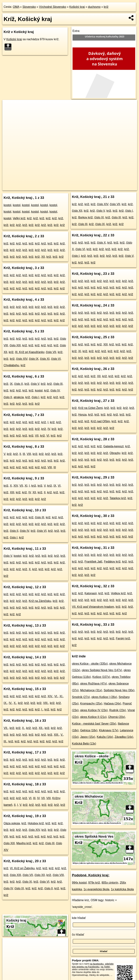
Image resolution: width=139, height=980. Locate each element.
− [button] (9, 112)
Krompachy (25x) (91, 704)
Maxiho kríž (24, 843)
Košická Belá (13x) (84, 744)
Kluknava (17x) (109, 730)
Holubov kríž (36, 823)
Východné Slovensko (53, 7)
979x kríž (94, 883)
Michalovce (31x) (91, 690)
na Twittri (105, 967)
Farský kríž (123, 638)
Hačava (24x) (112, 704)
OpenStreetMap (67, 188)
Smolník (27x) (81, 697)
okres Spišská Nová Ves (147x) (102, 670)
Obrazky (115, 453)
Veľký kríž (19, 218)
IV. (10, 703)
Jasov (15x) (88, 737)
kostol (7, 205)
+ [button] (9, 106)
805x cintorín (110, 883)
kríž (106, 7)
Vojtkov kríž (118, 593)
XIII (12, 492)
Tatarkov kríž (118, 498)
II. (23, 728)
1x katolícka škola (122, 889)
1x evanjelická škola (96, 889)
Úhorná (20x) (117, 717)
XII (43, 257)
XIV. (50, 696)
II (20, 454)
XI (26, 486)
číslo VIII (58, 875)
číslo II (8, 397)
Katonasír (91, 593)
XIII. (56, 735)
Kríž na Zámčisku (40, 601)
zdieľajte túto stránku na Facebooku (93, 965)
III (24, 454)
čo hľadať (78, 935)
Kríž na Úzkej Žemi (90, 408)
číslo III (58, 384)
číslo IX (34, 359)
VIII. (46, 703)
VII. (6, 728)
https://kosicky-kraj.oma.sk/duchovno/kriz (117, 188)
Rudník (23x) (118, 710)
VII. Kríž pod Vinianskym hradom (93, 607)
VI (48, 436)
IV (49, 429)
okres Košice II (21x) (93, 717)
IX (11, 384)
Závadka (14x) (124, 737)
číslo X (19, 384)
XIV (16, 486)
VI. (56, 696)
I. (42, 709)
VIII (29, 454)
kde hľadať (79, 918)
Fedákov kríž (112, 562)
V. (62, 735)
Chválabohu (11, 365)
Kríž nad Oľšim (100, 421)
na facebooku (97, 964)
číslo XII (40, 875)
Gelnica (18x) (89, 730)
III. (5, 741)
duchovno (94, 7)
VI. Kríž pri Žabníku (22, 868)
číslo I (35, 397)
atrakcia (19, 397)
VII (37, 436)
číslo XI (45, 359)
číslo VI (56, 359)
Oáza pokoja (12, 823)
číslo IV (55, 390)
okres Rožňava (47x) (94, 684)
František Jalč (93, 562)
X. (15, 703)
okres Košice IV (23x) (94, 710)
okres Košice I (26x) (104, 697)
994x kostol (79, 883)
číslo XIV (22, 359)
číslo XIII (15, 345)
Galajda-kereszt (113, 446)
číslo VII (51, 352)
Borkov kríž (85, 217)
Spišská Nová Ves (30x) (119, 690)
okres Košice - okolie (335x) (90, 664)
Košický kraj (77, 7)
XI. (61, 696)
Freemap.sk (86, 188)
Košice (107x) (101, 677)
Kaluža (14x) (105, 737)
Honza (82, 415)
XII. (41, 728)
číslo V (35, 384)
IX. (5, 703)
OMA (16, 7)
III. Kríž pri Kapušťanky (30, 352)
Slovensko (29, 7)
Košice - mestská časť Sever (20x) (94, 724)
